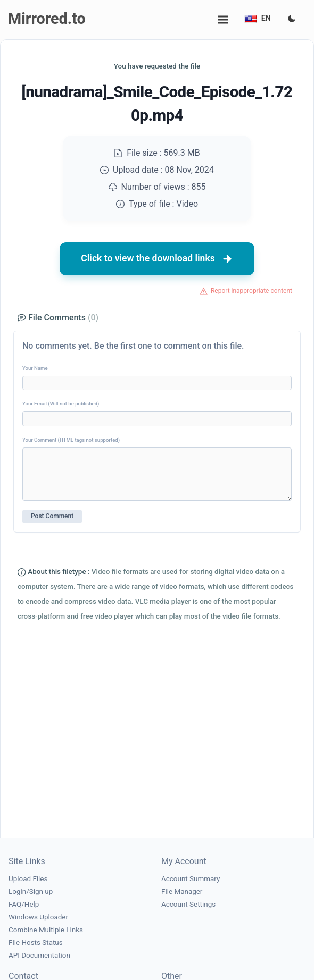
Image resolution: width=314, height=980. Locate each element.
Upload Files (28, 879)
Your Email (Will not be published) (61, 404)
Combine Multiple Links (46, 930)
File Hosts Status (36, 943)
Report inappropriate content (251, 291)
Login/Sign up (31, 892)
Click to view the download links (157, 259)
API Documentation (39, 955)
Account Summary (191, 879)
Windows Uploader (38, 917)
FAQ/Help (24, 904)
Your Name (35, 368)
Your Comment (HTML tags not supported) (71, 440)
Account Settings (188, 904)
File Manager (182, 892)
